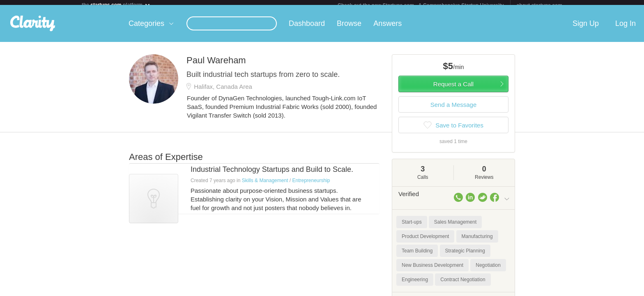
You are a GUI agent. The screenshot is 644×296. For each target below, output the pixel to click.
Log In (626, 28)
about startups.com (539, 5)
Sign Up (586, 28)
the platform (116, 5)
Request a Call (453, 89)
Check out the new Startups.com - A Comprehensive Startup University (421, 5)
